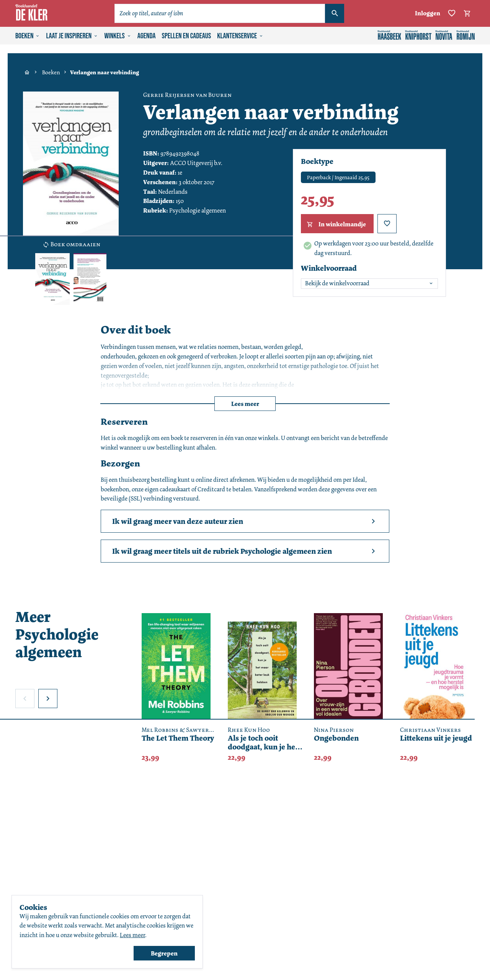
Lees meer (245, 404)
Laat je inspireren (72, 36)
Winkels (118, 36)
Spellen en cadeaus (187, 36)
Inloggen (428, 13)
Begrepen (164, 953)
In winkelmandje (336, 224)
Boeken (28, 36)
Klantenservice (240, 36)
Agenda (147, 36)
